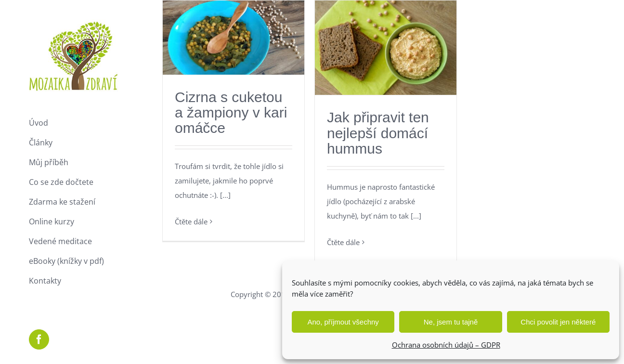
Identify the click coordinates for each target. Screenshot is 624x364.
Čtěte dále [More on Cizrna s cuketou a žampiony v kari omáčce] (191, 221)
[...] (225, 195)
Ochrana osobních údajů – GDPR (446, 345)
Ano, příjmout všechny (343, 322)
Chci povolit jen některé (558, 322)
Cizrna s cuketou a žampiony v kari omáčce (231, 112)
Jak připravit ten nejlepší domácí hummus (378, 133)
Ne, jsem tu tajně (451, 322)
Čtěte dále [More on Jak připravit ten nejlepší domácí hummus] (343, 242)
